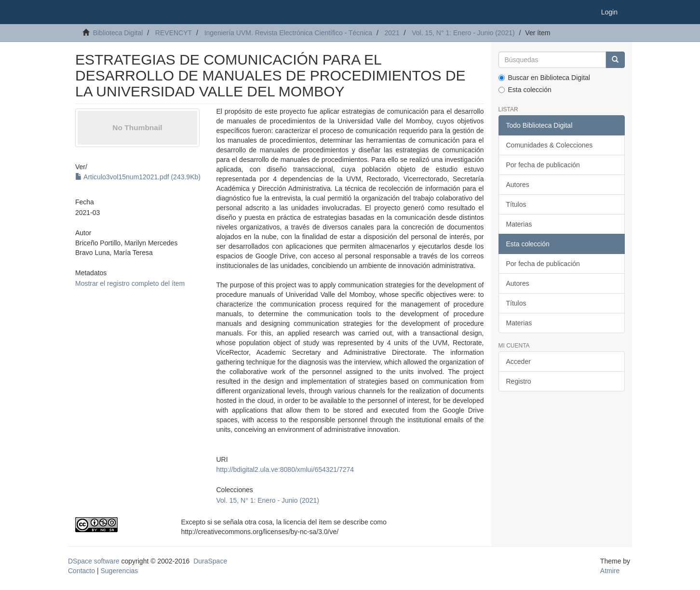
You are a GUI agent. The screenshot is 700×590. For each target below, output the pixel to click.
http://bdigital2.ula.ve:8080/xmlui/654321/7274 (285, 469)
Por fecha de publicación (543, 165)
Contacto (81, 571)
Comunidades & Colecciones (550, 145)
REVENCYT (174, 33)
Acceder (518, 362)
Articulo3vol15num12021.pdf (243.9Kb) (138, 177)
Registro (519, 381)
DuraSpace (210, 561)
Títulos (516, 204)
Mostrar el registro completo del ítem (130, 283)
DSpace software (94, 561)
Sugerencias (119, 571)
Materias (519, 224)
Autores (518, 185)
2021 (392, 33)
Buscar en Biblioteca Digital (544, 78)
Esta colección (525, 90)
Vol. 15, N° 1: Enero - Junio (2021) (463, 33)
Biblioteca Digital (118, 33)
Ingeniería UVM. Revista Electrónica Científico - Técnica (288, 33)
